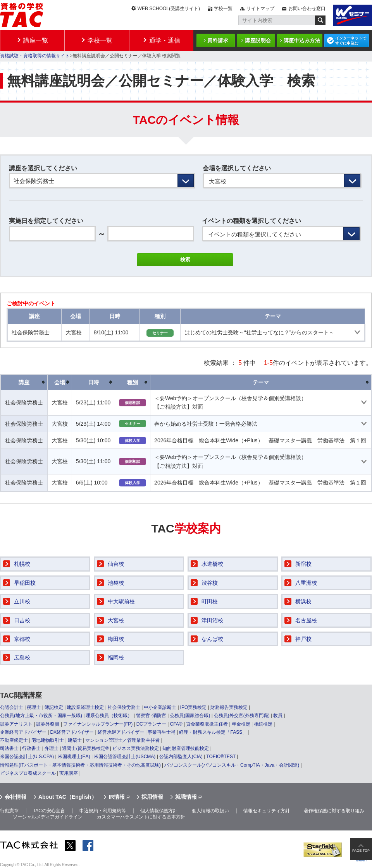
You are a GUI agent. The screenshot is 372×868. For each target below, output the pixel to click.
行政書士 (31, 748)
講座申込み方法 (302, 40)
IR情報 (117, 797)
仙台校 (116, 564)
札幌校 (22, 564)
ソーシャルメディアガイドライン (48, 817)
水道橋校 (212, 564)
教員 (278, 716)
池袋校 (116, 583)
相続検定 (263, 724)
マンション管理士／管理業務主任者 (122, 740)
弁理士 (52, 748)
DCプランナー (151, 724)
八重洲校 (306, 583)
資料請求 (218, 40)
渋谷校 (210, 583)
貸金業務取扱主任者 (207, 724)
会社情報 (15, 797)
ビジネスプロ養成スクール (28, 773)
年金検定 (241, 724)
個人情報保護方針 (159, 811)
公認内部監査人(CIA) (181, 757)
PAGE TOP (361, 851)
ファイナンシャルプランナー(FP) (98, 724)
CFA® (176, 724)
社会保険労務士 (124, 707)
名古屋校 (306, 620)
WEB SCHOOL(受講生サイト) (169, 9)
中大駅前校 (121, 601)
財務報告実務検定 (229, 707)
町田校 (210, 601)
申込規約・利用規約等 (103, 811)
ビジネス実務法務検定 (136, 748)
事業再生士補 (162, 732)
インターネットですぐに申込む (351, 41)
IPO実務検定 (194, 707)
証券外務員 (48, 724)
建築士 (75, 740)
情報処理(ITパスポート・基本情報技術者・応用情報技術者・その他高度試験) (80, 765)
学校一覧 (223, 9)
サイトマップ (260, 9)
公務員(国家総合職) (190, 716)
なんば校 (212, 639)
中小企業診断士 (160, 707)
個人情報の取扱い (210, 811)
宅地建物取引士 (48, 740)
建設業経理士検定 (85, 707)
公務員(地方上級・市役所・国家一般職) (41, 716)
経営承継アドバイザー (121, 732)
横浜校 (303, 601)
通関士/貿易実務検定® (85, 748)
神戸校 (303, 639)
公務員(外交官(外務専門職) (242, 716)
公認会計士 (12, 707)
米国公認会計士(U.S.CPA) (27, 757)
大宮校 (116, 620)
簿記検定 (54, 707)
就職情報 (186, 797)
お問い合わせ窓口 (307, 9)
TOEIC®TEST (221, 757)
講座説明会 (258, 40)
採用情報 (152, 797)
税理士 (34, 707)
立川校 (22, 601)
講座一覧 (36, 40)
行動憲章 (9, 811)
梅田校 (116, 639)
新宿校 (303, 564)
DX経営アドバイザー (72, 732)
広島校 (22, 657)
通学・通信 (165, 40)
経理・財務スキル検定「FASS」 (213, 732)
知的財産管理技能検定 (186, 748)
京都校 (22, 639)
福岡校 (116, 657)
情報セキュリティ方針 (267, 811)
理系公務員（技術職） (109, 716)
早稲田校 (25, 583)
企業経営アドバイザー (23, 732)
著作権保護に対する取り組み (334, 811)
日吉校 (22, 620)
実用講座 (69, 773)
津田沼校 (212, 620)
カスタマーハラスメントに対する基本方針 (141, 817)
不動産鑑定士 (14, 740)
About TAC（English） (68, 797)
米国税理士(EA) (74, 757)
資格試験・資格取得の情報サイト (35, 56)
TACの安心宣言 (49, 811)
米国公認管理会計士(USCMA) (125, 757)
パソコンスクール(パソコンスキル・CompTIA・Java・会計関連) (232, 765)
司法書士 (9, 748)
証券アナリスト (16, 724)
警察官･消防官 (151, 716)
